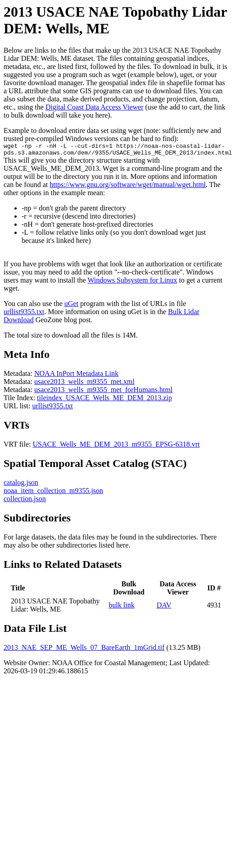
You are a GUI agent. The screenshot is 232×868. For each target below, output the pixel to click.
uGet (71, 306)
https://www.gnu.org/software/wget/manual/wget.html (128, 187)
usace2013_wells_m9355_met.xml (84, 384)
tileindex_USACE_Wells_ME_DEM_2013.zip (105, 400)
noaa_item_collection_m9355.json (53, 493)
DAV (164, 608)
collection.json (25, 501)
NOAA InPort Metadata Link (76, 376)
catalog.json (21, 485)
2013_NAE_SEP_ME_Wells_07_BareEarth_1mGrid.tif (84, 650)
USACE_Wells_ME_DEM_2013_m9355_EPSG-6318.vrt (116, 447)
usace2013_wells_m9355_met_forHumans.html (103, 392)
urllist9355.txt (24, 314)
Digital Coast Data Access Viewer (94, 107)
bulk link (121, 608)
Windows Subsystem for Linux (132, 283)
